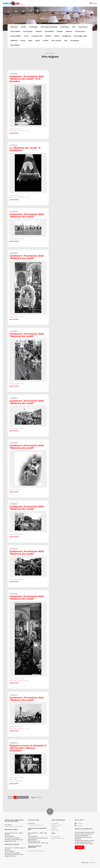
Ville (66, 40)
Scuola (23, 40)
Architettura (65, 27)
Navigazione (67, 36)
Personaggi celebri (81, 36)
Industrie (69, 31)
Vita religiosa (15, 45)
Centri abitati (15, 31)
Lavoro (26, 36)
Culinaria (39, 31)
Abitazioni (14, 27)
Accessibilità (55, 823)
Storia (38, 40)
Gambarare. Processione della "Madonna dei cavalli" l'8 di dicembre (27, 79)
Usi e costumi (56, 40)
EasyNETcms (92, 862)
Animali (23, 27)
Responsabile (55, 830)
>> (27, 797)
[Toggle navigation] (95, 3)
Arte (74, 27)
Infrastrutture (80, 31)
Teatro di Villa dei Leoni (58, 838)
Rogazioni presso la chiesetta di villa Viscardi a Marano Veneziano (28, 748)
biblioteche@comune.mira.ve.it (13, 826)
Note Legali (55, 827)
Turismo (45, 40)
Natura (57, 36)
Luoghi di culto (37, 36)
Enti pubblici (49, 31)
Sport (30, 40)
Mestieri (48, 36)
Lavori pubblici (16, 36)
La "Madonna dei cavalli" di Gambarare (25, 149)
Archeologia (33, 27)
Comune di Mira (56, 837)
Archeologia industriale (49, 27)
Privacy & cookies (56, 825)
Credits (53, 828)
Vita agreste (75, 40)
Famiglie (60, 31)
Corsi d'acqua (28, 31)
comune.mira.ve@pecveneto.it (37, 851)
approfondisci (14, 133)
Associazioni (83, 27)
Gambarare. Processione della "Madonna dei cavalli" (27, 215)
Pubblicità (14, 40)
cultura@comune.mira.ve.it (36, 825)
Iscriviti (80, 847)
